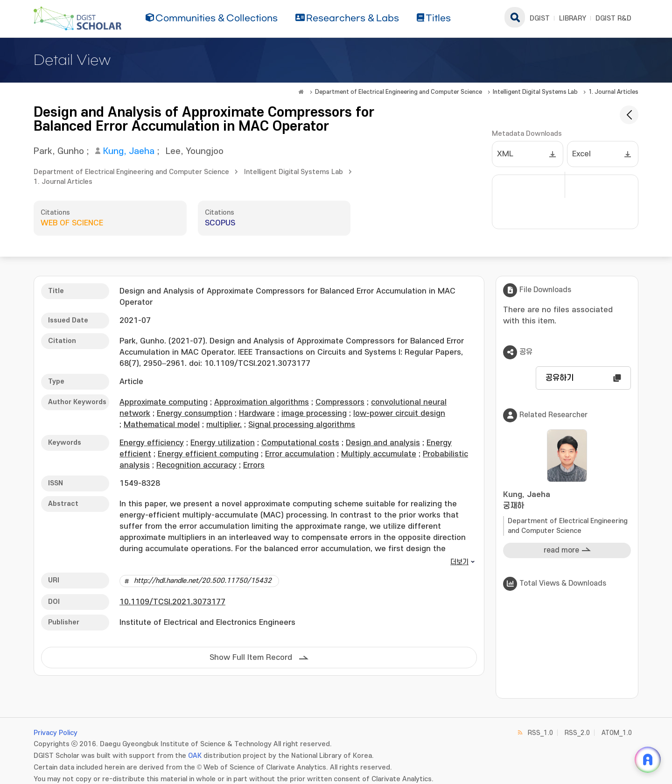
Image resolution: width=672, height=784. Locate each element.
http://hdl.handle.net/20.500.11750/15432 (203, 581)
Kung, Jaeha (129, 151)
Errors (254, 465)
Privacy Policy (56, 733)
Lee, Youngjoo (195, 151)
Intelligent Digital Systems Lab (535, 92)
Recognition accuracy (196, 465)
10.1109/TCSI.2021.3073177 (172, 602)
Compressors (340, 402)
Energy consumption (195, 413)
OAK (195, 756)
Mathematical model (162, 425)
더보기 (459, 562)
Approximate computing (164, 402)
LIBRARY (573, 18)
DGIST (540, 18)
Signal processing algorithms (302, 425)
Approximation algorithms (262, 402)
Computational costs (300, 443)
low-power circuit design (399, 413)
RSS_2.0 (577, 733)
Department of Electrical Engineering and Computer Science (399, 92)
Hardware (257, 413)
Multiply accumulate (379, 454)
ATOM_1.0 (617, 733)
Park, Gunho (59, 151)
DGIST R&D (613, 18)
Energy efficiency (152, 443)
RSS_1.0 (540, 733)
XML (505, 154)
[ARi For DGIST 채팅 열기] (648, 760)
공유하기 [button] (560, 378)
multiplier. (224, 425)
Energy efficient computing (208, 454)
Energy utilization (223, 443)
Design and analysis (383, 443)
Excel (581, 154)
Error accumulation (300, 454)
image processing (314, 413)
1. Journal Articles (613, 92)
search (515, 17)
